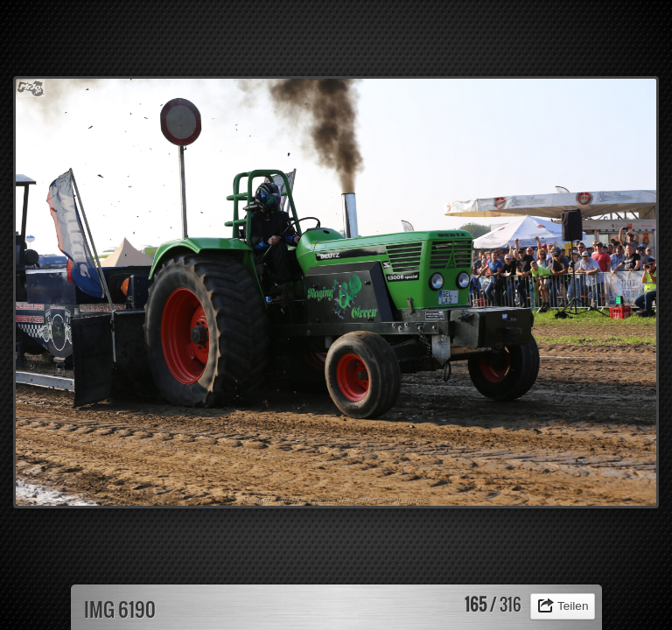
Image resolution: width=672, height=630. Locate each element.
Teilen (573, 606)
